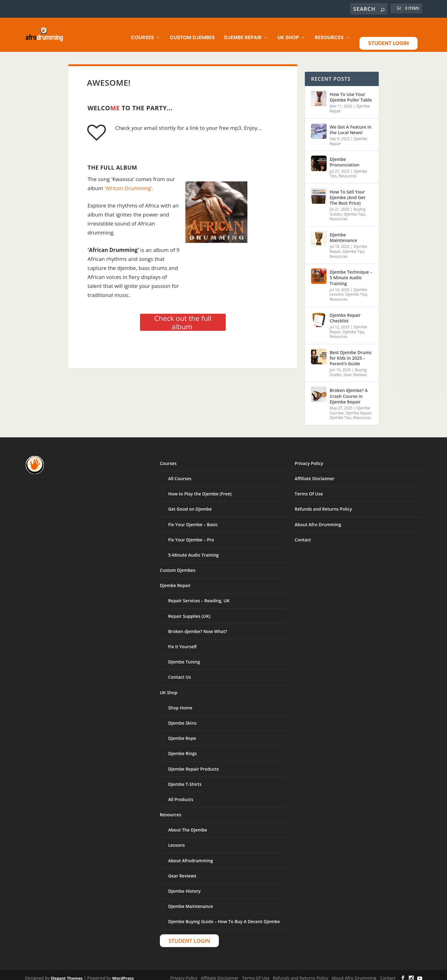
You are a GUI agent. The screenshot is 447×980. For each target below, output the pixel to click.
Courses (142, 32)
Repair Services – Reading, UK (199, 595)
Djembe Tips (354, 209)
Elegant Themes (67, 973)
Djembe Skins (182, 718)
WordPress (123, 973)
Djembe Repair (243, 32)
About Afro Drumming (318, 519)
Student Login (388, 38)
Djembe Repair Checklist (345, 313)
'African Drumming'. (129, 183)
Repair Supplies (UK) (189, 611)
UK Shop (288, 32)
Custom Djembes (192, 32)
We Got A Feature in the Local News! (350, 124)
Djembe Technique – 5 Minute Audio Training (351, 272)
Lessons (177, 840)
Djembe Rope (182, 733)
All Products (181, 794)
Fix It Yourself (183, 641)
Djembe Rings (183, 748)
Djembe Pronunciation (345, 157)
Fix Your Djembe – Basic (193, 519)
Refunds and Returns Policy (323, 504)
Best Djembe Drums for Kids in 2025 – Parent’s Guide (351, 353)
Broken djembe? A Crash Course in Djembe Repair (349, 391)
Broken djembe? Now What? (198, 626)
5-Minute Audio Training (194, 550)
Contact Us (180, 672)
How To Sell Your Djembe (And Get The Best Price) (348, 192)
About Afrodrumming (191, 855)
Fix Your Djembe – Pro (191, 534)
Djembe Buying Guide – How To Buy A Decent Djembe (224, 916)
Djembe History (185, 886)
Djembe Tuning (184, 656)
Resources (329, 32)
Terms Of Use (309, 488)
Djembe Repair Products (194, 764)
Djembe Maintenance (343, 232)
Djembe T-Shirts (185, 779)
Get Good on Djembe (190, 504)
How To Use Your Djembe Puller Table (351, 92)
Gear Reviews (355, 369)
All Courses (180, 473)
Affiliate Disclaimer (314, 473)
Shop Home (180, 702)
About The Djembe (188, 825)
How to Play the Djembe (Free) (200, 488)
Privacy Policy (309, 458)
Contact (303, 534)
